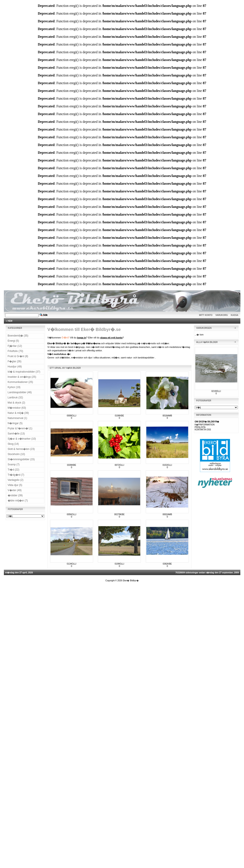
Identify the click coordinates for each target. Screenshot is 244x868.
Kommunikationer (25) (20, 382)
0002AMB (167, 514)
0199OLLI (120, 564)
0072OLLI (120, 465)
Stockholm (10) (16, 454)
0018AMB (167, 416)
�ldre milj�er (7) (18, 501)
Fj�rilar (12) (15, 346)
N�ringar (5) (15, 423)
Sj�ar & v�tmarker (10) (22, 439)
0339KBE (72, 465)
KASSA (235, 315)
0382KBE (167, 564)
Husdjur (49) (15, 367)
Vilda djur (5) (15, 485)
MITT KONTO (206, 315)
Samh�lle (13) (16, 434)
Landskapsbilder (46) (20, 392)
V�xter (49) (15, 490)
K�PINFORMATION (205, 425)
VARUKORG (222, 315)
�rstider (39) (15, 495)
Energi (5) (13, 341)
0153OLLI (167, 465)
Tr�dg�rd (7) (16, 475)
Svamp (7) (14, 464)
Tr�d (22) (14, 470)
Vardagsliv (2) (16, 480)
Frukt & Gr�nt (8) (18, 356)
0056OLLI (72, 514)
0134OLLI (72, 564)
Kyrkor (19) (14, 387)
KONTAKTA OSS (203, 430)
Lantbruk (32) (15, 397)
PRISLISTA (200, 427)
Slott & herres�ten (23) (21, 449)
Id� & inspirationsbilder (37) (24, 372)
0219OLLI (216, 391)
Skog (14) (13, 444)
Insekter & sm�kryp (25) (22, 377)
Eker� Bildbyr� (131, 581)
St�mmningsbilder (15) (21, 459)
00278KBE (120, 514)
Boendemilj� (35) (18, 336)
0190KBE (119, 416)
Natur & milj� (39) (18, 413)
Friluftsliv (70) (15, 351)
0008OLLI (72, 416)
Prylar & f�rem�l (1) (20, 428)
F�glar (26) (15, 361)
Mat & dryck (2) (16, 403)
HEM (10, 321)
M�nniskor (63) (17, 408)
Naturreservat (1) (18, 418)
